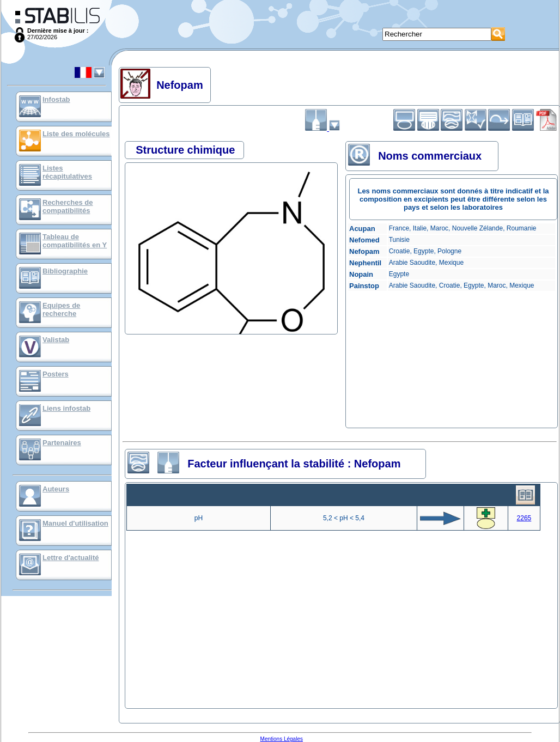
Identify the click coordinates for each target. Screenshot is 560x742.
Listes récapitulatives (67, 172)
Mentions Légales (282, 739)
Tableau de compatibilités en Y (75, 241)
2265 (524, 518)
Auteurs (56, 489)
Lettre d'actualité (71, 558)
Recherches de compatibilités (68, 206)
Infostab (56, 99)
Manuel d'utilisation (75, 523)
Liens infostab (66, 408)
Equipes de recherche (61, 309)
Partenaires (62, 443)
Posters (56, 374)
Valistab (56, 340)
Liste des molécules (76, 134)
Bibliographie (65, 271)
